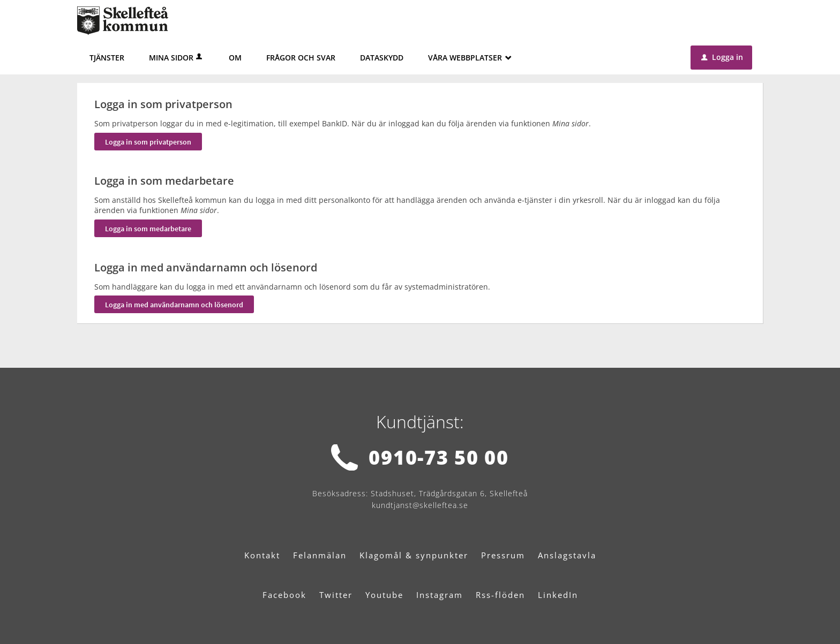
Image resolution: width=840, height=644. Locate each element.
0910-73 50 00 (438, 457)
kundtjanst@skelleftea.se (420, 505)
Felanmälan (320, 555)
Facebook (284, 595)
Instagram (440, 595)
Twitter (336, 595)
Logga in (722, 57)
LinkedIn (558, 595)
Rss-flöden (500, 595)
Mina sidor (177, 58)
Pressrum (503, 555)
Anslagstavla (567, 555)
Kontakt (262, 555)
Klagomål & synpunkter (414, 555)
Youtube (384, 595)
